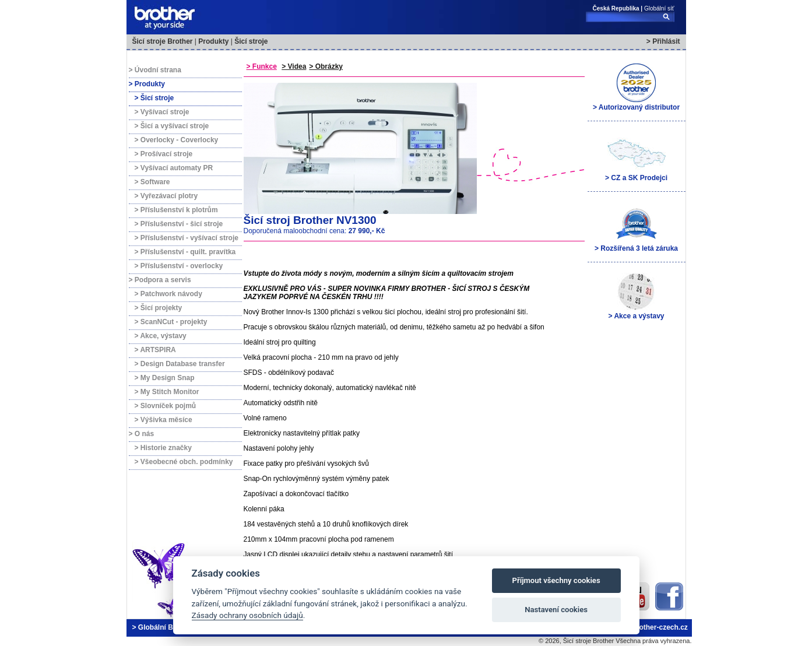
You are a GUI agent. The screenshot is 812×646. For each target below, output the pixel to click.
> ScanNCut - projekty (171, 322)
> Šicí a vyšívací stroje (172, 126)
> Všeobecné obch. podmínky (184, 462)
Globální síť (659, 8)
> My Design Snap (165, 378)
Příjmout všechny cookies (556, 580)
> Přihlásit (663, 41)
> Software (152, 182)
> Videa (294, 66)
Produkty (213, 41)
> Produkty (147, 84)
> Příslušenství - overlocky (179, 266)
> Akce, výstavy (161, 336)
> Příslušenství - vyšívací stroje (187, 238)
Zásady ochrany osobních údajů (247, 615)
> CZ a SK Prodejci (636, 157)
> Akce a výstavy (637, 296)
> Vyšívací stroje (162, 112)
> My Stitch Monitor (167, 392)
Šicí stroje (251, 41)
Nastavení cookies (556, 610)
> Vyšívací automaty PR (174, 168)
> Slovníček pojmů (166, 406)
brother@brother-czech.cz (644, 627)
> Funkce (262, 66)
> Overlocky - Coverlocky (177, 140)
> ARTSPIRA (155, 350)
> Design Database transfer (180, 364)
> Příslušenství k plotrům (176, 210)
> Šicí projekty (159, 308)
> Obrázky (326, 66)
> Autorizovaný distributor (636, 87)
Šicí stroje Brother (163, 41)
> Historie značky (163, 448)
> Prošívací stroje (164, 154)
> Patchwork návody (168, 294)
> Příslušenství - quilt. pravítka (185, 252)
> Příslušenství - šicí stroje (179, 224)
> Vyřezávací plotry (166, 196)
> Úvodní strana (155, 70)
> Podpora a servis (160, 280)
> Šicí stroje (154, 98)
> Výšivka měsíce (164, 420)
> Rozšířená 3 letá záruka (636, 228)
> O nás (142, 434)
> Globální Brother (163, 627)
